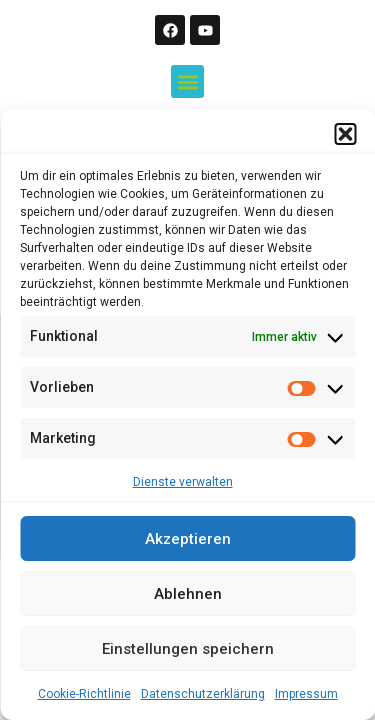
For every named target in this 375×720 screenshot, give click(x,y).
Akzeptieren (188, 539)
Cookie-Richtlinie (84, 694)
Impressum (306, 694)
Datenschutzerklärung (203, 694)
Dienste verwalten (183, 482)
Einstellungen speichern (188, 649)
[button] (345, 134)
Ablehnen (188, 594)
